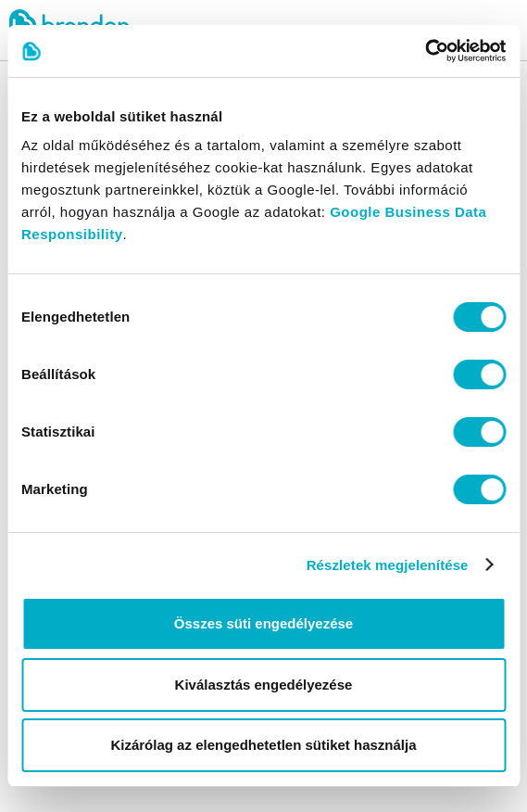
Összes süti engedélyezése (263, 623)
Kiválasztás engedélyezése (264, 685)
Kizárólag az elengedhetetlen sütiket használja (263, 745)
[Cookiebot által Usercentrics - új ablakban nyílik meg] (425, 51)
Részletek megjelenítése (388, 565)
